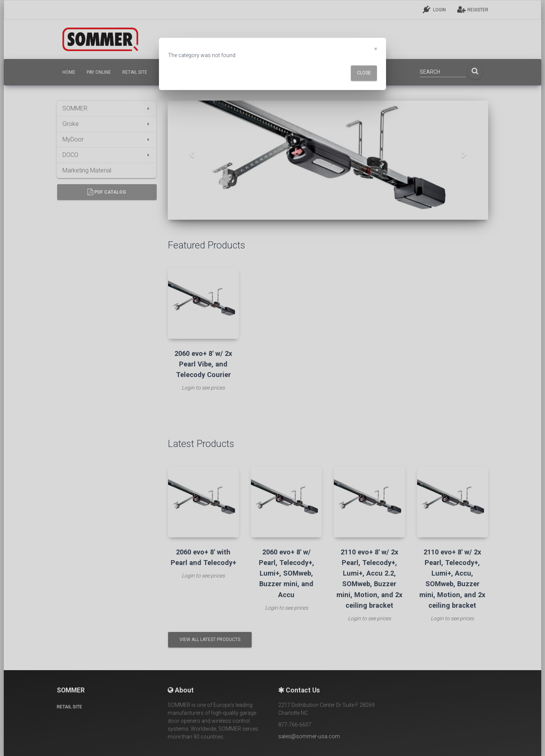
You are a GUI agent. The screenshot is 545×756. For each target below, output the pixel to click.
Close (364, 73)
